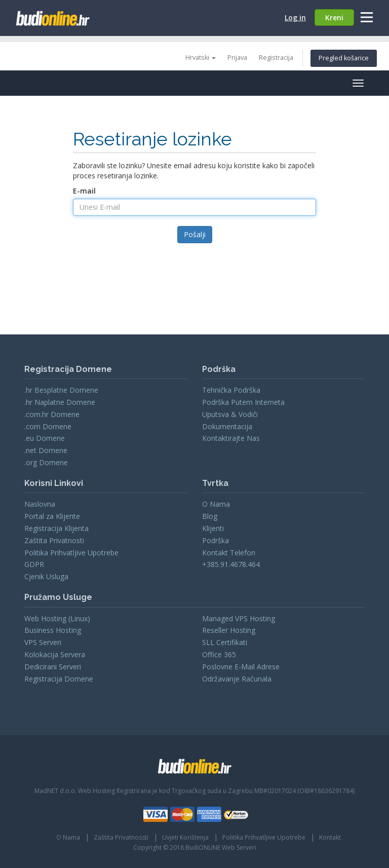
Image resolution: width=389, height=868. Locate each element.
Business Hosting (53, 630)
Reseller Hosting (229, 630)
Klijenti (213, 528)
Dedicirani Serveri (53, 667)
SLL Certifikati (225, 642)
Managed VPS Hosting (239, 618)
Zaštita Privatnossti (121, 837)
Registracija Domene (59, 679)
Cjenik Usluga (46, 576)
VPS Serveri (43, 642)
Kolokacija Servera (55, 654)
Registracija (276, 58)
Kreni (334, 17)
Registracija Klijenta (56, 528)
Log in (295, 17)
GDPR (34, 564)
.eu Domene (45, 438)
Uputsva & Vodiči (230, 414)
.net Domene (46, 450)
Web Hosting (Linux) (57, 618)
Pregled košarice (344, 58)
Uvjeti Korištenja (185, 837)
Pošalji (195, 234)
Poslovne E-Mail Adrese (241, 667)
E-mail (84, 191)
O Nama (216, 504)
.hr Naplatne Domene (60, 402)
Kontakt (330, 837)
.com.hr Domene (52, 414)
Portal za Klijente (52, 516)
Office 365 (219, 654)
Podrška (216, 540)
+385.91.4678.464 (231, 564)
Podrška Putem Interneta (243, 402)
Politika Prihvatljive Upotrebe (71, 553)
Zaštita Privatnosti (54, 540)
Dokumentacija (227, 426)
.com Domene (48, 426)
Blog (210, 516)
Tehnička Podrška (231, 390)
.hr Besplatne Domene (61, 390)
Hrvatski (201, 58)
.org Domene (46, 462)
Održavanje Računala (237, 679)
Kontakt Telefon (229, 553)
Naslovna (40, 504)
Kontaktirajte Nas (231, 438)
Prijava (237, 58)
